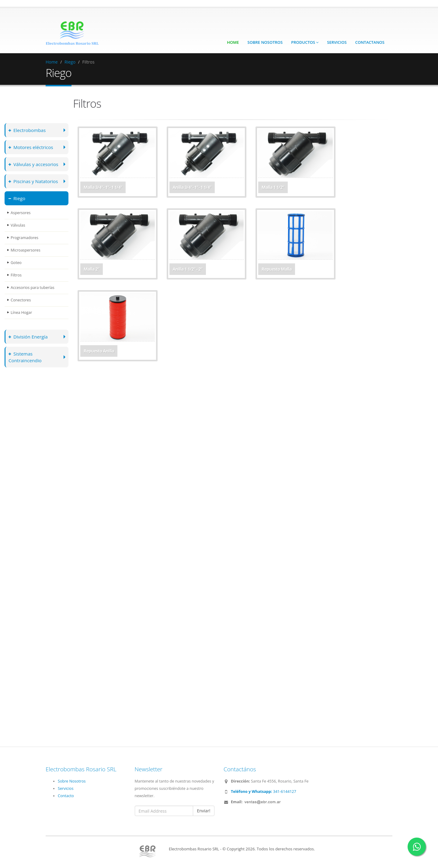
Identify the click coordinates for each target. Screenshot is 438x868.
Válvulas (18, 225)
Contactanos (370, 42)
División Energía (28, 337)
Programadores (24, 238)
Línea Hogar (21, 312)
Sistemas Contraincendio (25, 357)
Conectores (21, 300)
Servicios (337, 42)
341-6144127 (264, 792)
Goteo (16, 263)
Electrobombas (27, 130)
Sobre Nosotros (265, 42)
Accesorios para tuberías (33, 288)
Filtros (16, 275)
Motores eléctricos (31, 147)
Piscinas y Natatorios (33, 181)
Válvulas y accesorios (34, 164)
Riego (70, 62)
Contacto (66, 796)
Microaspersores (26, 250)
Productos (305, 42)
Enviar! (203, 811)
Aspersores (21, 213)
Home (233, 42)
